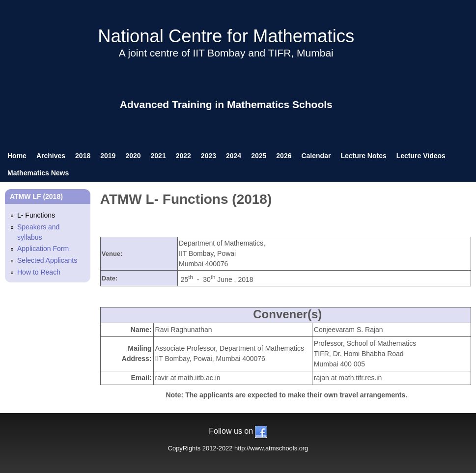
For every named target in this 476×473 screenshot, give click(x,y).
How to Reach (39, 272)
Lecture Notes (363, 156)
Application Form (43, 249)
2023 (209, 156)
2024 (234, 156)
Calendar (316, 156)
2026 (284, 156)
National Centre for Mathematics (226, 36)
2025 (259, 156)
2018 (83, 156)
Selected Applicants (47, 260)
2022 (183, 156)
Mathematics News (38, 173)
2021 (158, 156)
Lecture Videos (421, 156)
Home (17, 156)
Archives (51, 156)
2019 (108, 156)
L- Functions (36, 215)
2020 (133, 156)
